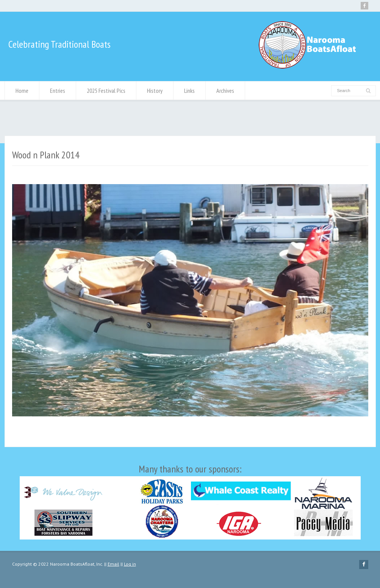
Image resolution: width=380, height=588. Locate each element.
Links (189, 91)
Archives (225, 91)
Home (22, 91)
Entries (58, 91)
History (155, 91)
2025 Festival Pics (106, 91)
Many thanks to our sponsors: (190, 501)
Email (113, 564)
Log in (130, 564)
